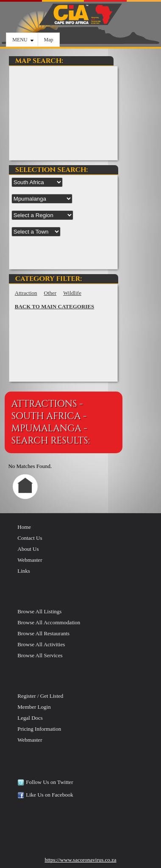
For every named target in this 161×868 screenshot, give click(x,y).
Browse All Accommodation (49, 622)
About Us (28, 549)
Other (50, 293)
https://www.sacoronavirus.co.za (80, 860)
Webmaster (30, 560)
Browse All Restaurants (43, 633)
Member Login (34, 707)
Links (24, 571)
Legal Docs (30, 718)
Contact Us (30, 538)
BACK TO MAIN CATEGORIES (54, 306)
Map (49, 40)
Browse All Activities (41, 644)
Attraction (26, 293)
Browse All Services (40, 655)
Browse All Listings (39, 611)
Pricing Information (39, 729)
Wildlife (72, 293)
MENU (23, 40)
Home (24, 527)
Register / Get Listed (40, 696)
